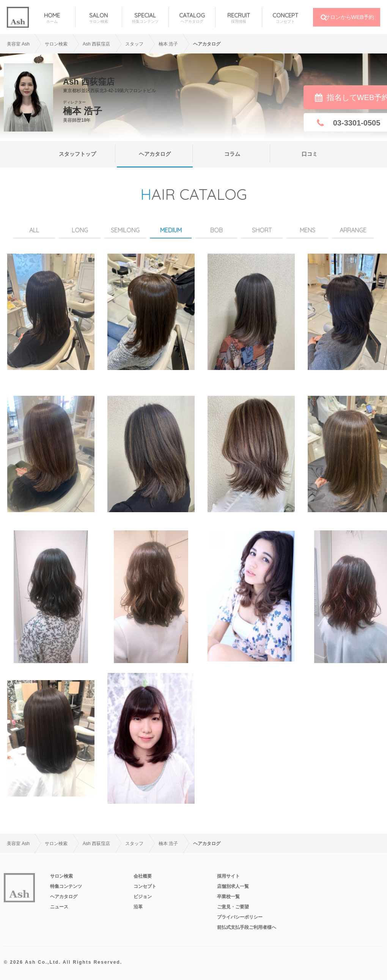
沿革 (138, 907)
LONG (80, 230)
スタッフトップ (77, 154)
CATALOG (192, 18)
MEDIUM (171, 230)
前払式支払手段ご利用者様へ (247, 927)
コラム (232, 154)
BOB (216, 230)
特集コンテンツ (66, 886)
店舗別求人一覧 (233, 886)
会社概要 (143, 876)
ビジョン (143, 897)
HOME (52, 18)
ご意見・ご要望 (233, 907)
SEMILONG (125, 230)
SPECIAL (145, 18)
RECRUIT (239, 18)
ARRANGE (353, 230)
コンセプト (145, 886)
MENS (308, 230)
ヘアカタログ (155, 154)
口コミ (310, 154)
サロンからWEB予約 (350, 17)
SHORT (262, 230)
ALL (34, 230)
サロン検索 (56, 44)
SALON (99, 18)
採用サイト (228, 876)
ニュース (59, 907)
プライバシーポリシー (240, 917)
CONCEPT (286, 18)
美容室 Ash (18, 44)
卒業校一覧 (228, 897)
